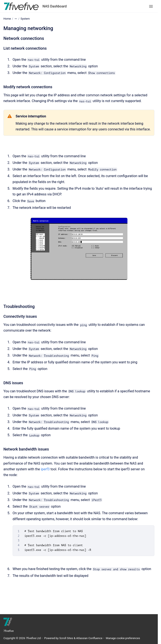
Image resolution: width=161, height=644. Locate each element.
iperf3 (45, 469)
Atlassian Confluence (89, 638)
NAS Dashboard (55, 6)
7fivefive (9, 631)
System (25, 19)
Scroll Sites (66, 638)
